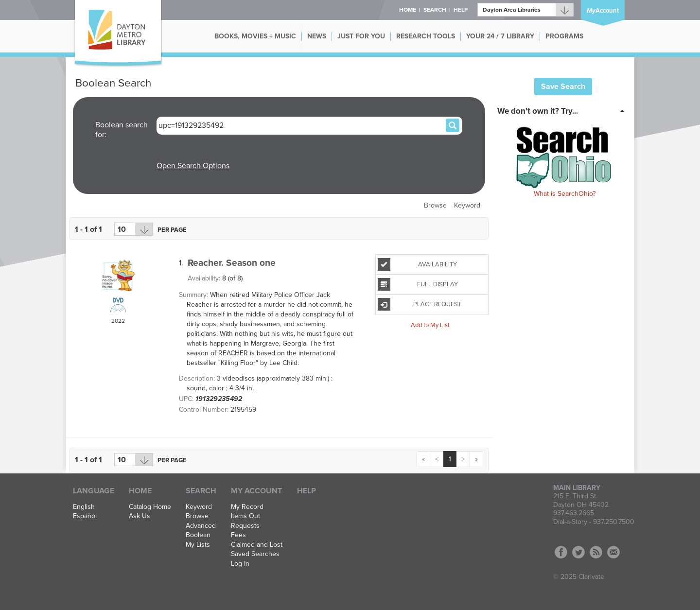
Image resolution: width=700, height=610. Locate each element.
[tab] (564, 110)
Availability (417, 264)
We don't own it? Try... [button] (538, 111)
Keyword (467, 205)
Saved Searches (255, 554)
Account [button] (603, 11)
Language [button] (94, 491)
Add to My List (430, 325)
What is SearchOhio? (565, 194)
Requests (245, 526)
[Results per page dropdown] (134, 229)
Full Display (418, 284)
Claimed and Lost (257, 545)
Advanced (201, 526)
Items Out (245, 516)
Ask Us (140, 516)
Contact (613, 552)
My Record (247, 507)
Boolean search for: (122, 130)
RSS (596, 552)
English (84, 507)
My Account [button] (256, 491)
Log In (240, 564)
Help (306, 491)
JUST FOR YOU (361, 36)
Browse (435, 205)
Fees (238, 535)
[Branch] (525, 10)
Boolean (198, 535)
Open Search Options (193, 166)
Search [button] (435, 10)
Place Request (420, 304)
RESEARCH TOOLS (426, 36)
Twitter (578, 552)
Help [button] (461, 10)
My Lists (198, 545)
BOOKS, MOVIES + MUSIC (255, 36)
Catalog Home (150, 507)
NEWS (317, 36)
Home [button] (408, 10)
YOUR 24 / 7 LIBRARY (500, 36)
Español (85, 516)
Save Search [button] (563, 87)
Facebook (561, 552)
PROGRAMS (564, 36)
